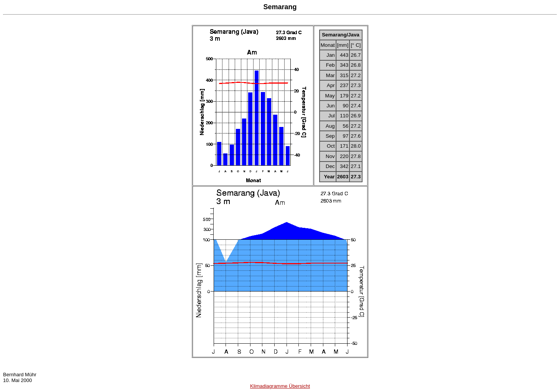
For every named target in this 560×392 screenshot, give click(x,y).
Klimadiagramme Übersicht (280, 386)
